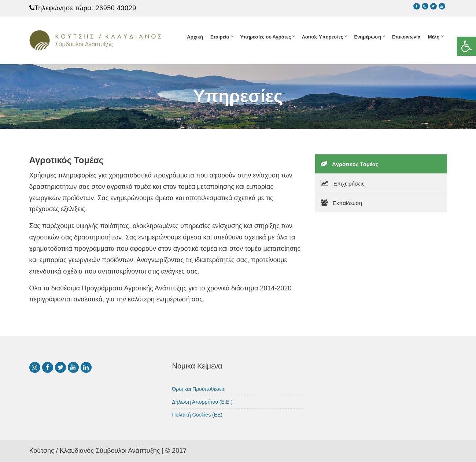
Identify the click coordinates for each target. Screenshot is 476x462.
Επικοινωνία (406, 37)
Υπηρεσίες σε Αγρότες (266, 37)
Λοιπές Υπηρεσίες (322, 37)
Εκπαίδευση (342, 203)
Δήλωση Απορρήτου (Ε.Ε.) (202, 402)
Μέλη (434, 37)
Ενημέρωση (368, 37)
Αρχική (195, 37)
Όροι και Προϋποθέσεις (199, 389)
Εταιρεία (220, 37)
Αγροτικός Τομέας (350, 164)
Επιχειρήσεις (343, 183)
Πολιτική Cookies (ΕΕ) (198, 415)
